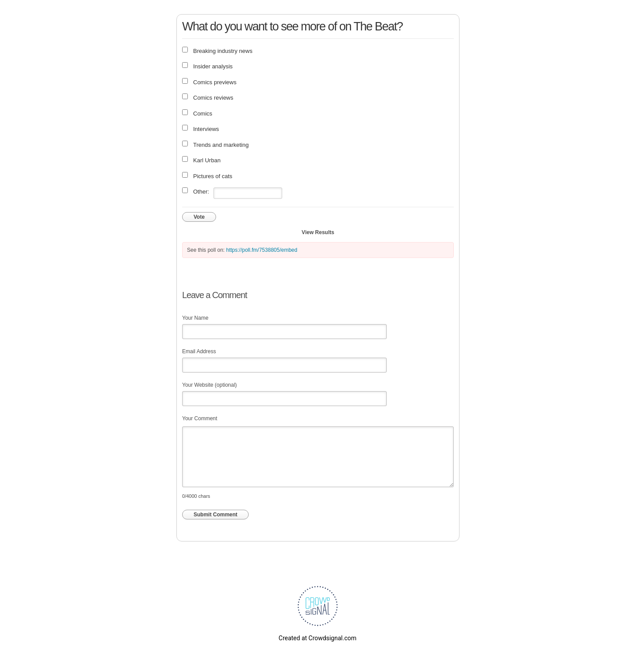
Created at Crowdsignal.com (317, 638)
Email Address (199, 351)
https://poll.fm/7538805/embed (262, 250)
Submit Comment (215, 515)
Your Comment (200, 418)
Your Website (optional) (209, 385)
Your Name (195, 318)
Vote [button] (199, 217)
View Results (318, 232)
